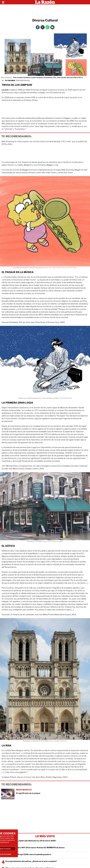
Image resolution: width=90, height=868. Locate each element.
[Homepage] (45, 2)
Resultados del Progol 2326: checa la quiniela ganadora (28, 854)
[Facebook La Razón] (38, 27)
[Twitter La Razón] (43, 27)
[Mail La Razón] (52, 27)
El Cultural (10, 80)
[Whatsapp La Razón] (48, 27)
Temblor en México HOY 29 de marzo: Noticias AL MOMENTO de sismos (35, 848)
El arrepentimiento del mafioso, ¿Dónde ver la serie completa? (31, 861)
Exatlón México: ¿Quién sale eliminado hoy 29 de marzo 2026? (30, 841)
